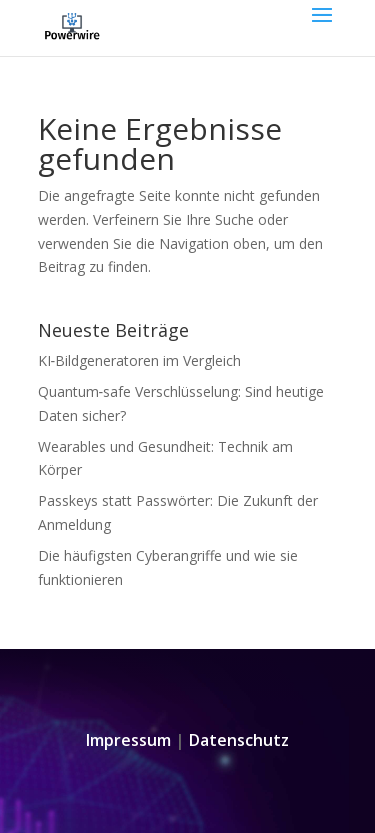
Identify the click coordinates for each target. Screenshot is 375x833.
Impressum (128, 740)
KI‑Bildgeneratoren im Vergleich (140, 360)
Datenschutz (239, 740)
